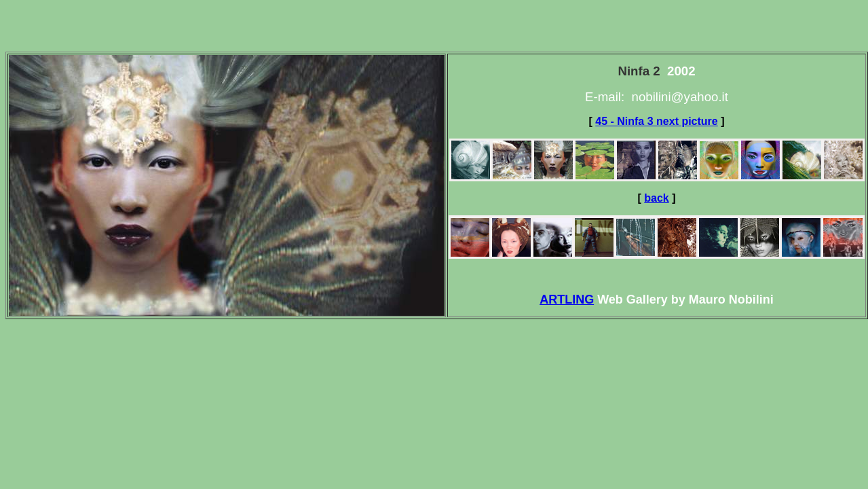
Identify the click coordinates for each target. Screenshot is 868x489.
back (656, 198)
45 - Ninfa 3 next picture (657, 121)
